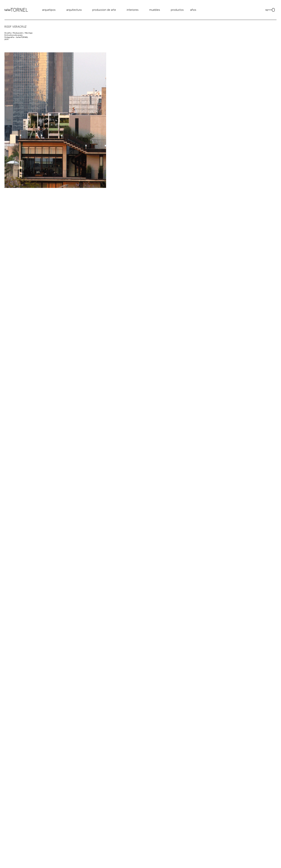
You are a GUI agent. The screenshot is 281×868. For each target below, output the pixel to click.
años (193, 10)
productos (177, 10)
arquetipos (49, 10)
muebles (155, 10)
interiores (133, 10)
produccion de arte (104, 10)
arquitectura (74, 10)
